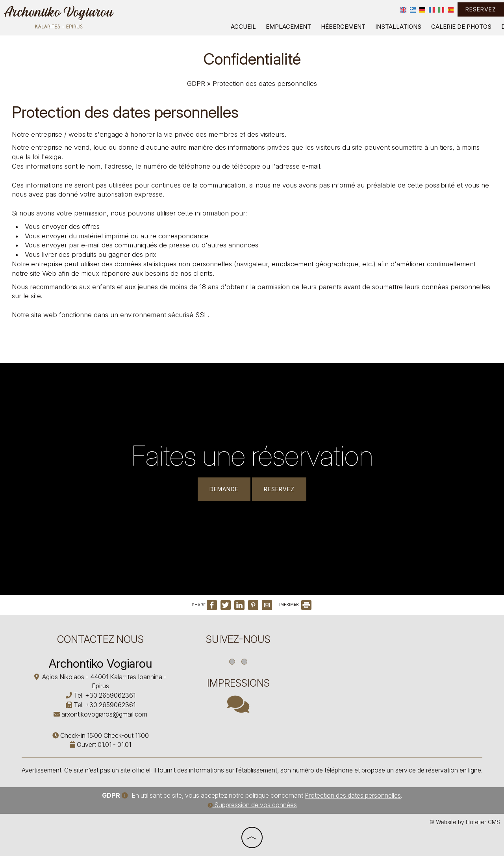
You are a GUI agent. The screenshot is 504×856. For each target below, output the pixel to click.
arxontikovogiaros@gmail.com (104, 714)
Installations (398, 27)
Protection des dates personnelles (353, 795)
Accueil (243, 27)
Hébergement (343, 27)
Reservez (481, 9)
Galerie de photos (461, 27)
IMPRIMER (295, 604)
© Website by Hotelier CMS (465, 822)
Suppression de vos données (252, 805)
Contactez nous (100, 639)
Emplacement (288, 27)
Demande (224, 489)
